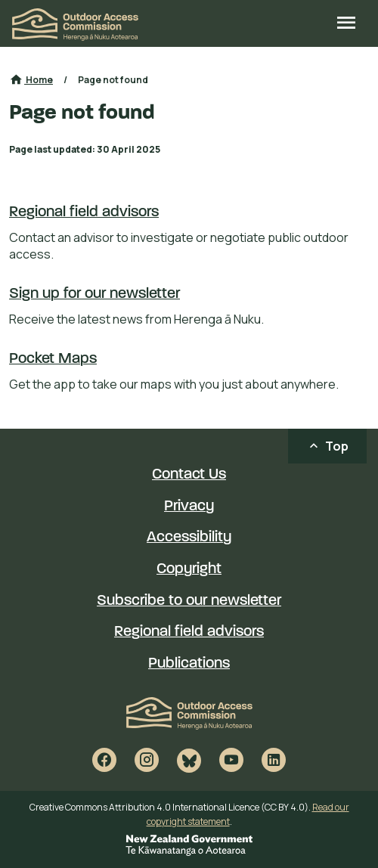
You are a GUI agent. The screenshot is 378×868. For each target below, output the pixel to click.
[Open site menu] (346, 24)
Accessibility (189, 538)
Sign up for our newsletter (94, 294)
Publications (189, 664)
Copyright (189, 569)
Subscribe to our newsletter (189, 601)
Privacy (189, 507)
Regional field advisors (84, 212)
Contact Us (189, 475)
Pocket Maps (53, 359)
